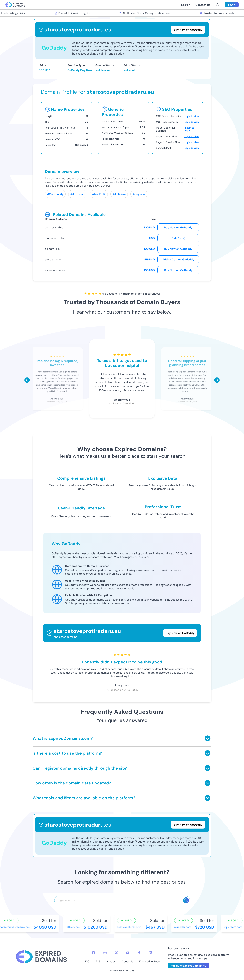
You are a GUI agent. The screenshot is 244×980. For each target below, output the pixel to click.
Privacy (111, 961)
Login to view (192, 116)
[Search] (186, 900)
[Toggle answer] (207, 738)
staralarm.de (53, 259)
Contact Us (203, 5)
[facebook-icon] (93, 953)
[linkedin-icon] (150, 953)
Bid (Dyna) (178, 238)
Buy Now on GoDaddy (178, 227)
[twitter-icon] (116, 953)
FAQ (87, 961)
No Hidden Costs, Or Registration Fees (145, 13)
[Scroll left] (27, 380)
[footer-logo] (41, 957)
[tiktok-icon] (139, 953)
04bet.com (73, 927)
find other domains (65, 637)
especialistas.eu (55, 270)
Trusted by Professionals (217, 13)
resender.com (183, 927)
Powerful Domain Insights (73, 13)
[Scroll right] (217, 380)
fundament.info (54, 238)
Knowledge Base (149, 961)
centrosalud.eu (54, 227)
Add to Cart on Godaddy (178, 259)
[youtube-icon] (128, 953)
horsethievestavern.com (15, 927)
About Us (127, 961)
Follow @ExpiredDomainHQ (189, 966)
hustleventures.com (130, 927)
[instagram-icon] (105, 953)
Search (186, 5)
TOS (98, 961)
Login (232, 5)
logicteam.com (233, 927)
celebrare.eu (53, 249)
